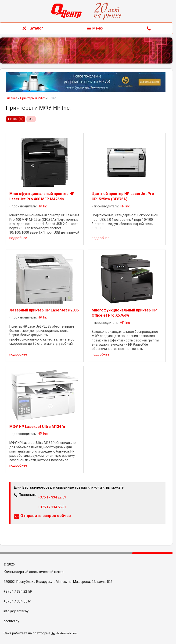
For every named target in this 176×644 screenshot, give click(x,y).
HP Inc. (13, 119)
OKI (31, 119)
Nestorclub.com (67, 633)
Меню (95, 28)
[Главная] (66, 11)
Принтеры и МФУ (32, 98)
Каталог (32, 28)
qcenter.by (11, 621)
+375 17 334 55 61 (52, 507)
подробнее (18, 238)
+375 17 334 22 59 (52, 497)
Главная (12, 98)
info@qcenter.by (16, 611)
